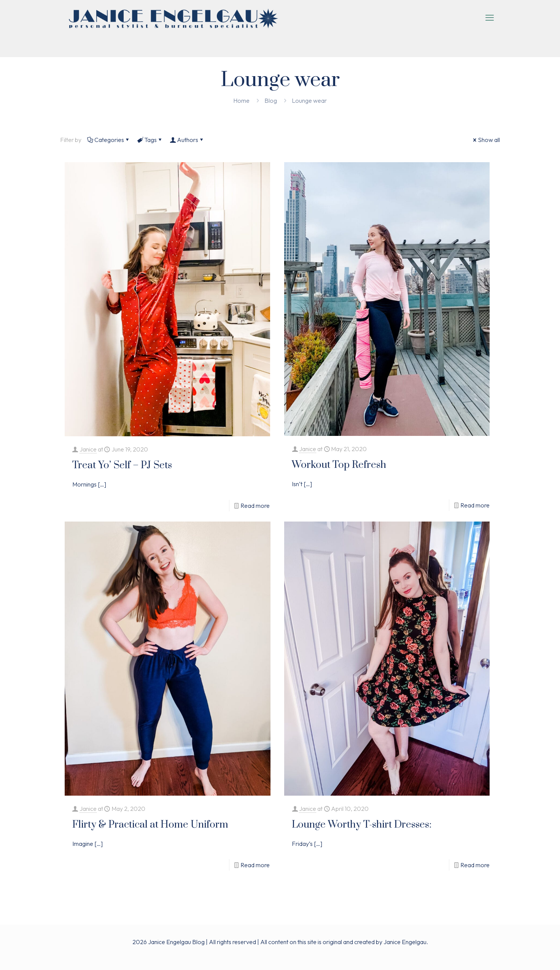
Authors (187, 140)
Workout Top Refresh (339, 465)
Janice (88, 449)
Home (241, 101)
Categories (109, 140)
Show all (486, 140)
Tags (150, 140)
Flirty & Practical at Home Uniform (150, 825)
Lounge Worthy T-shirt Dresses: (362, 825)
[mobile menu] (490, 18)
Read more (255, 506)
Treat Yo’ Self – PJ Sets (122, 465)
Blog (271, 101)
